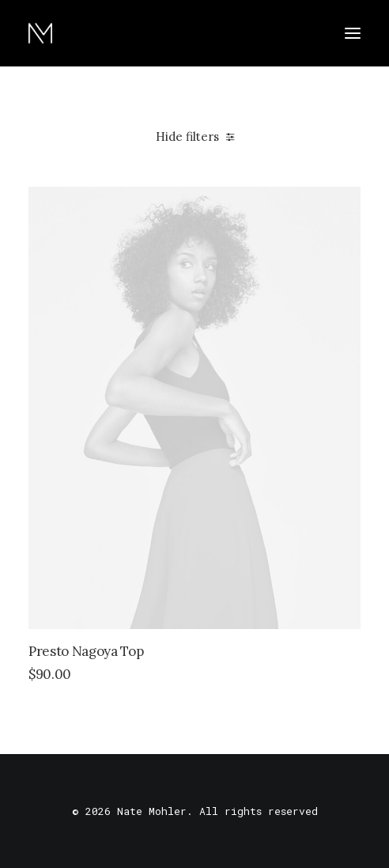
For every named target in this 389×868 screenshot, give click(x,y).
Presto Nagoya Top (86, 651)
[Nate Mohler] (40, 33)
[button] (353, 33)
